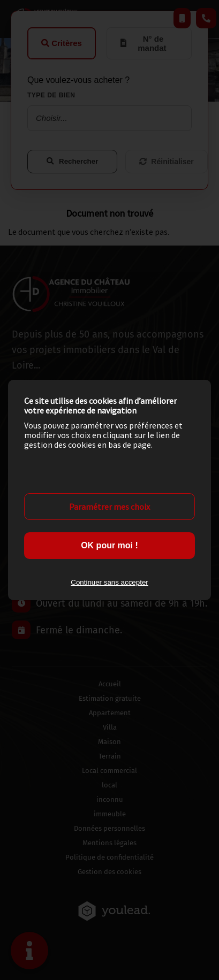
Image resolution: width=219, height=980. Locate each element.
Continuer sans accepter (109, 582)
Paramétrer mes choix (109, 507)
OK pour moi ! (109, 545)
